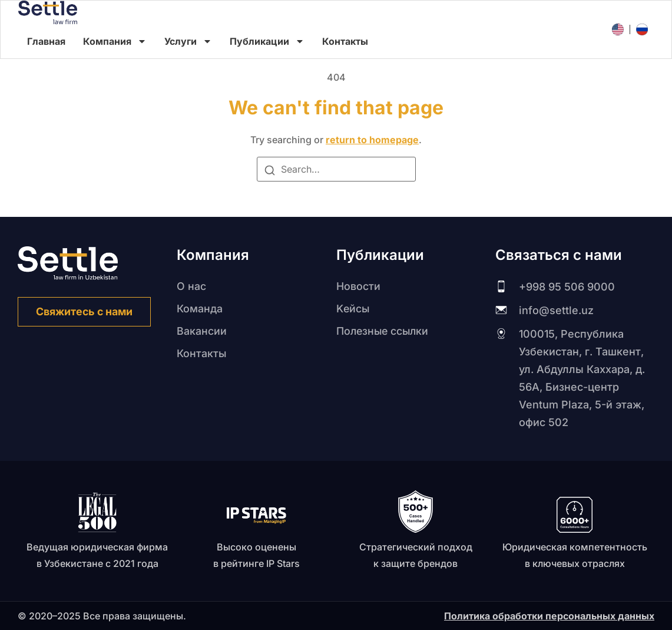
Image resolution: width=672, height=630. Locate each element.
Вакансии (202, 331)
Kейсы (353, 309)
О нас (191, 286)
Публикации (267, 41)
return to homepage (372, 140)
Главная (46, 41)
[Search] (270, 172)
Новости (358, 286)
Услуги (188, 41)
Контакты (345, 41)
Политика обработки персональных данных (549, 616)
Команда (200, 309)
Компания (115, 41)
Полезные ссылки (384, 331)
